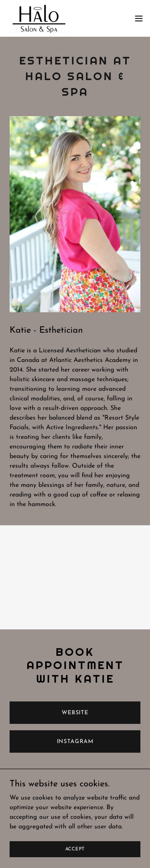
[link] (38, 18)
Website (75, 713)
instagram (75, 742)
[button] (139, 18)
